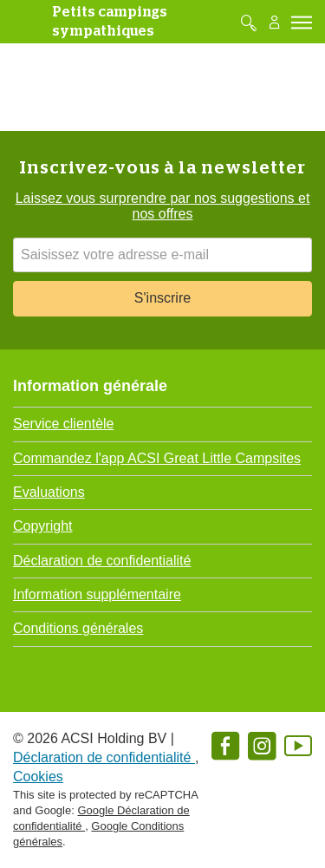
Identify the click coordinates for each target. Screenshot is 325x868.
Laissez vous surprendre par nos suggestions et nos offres (163, 206)
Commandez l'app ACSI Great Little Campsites (157, 458)
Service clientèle (64, 424)
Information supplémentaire (97, 594)
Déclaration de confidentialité (102, 561)
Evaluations (49, 492)
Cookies (38, 777)
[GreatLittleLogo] (25, 22)
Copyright (42, 526)
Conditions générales (78, 628)
